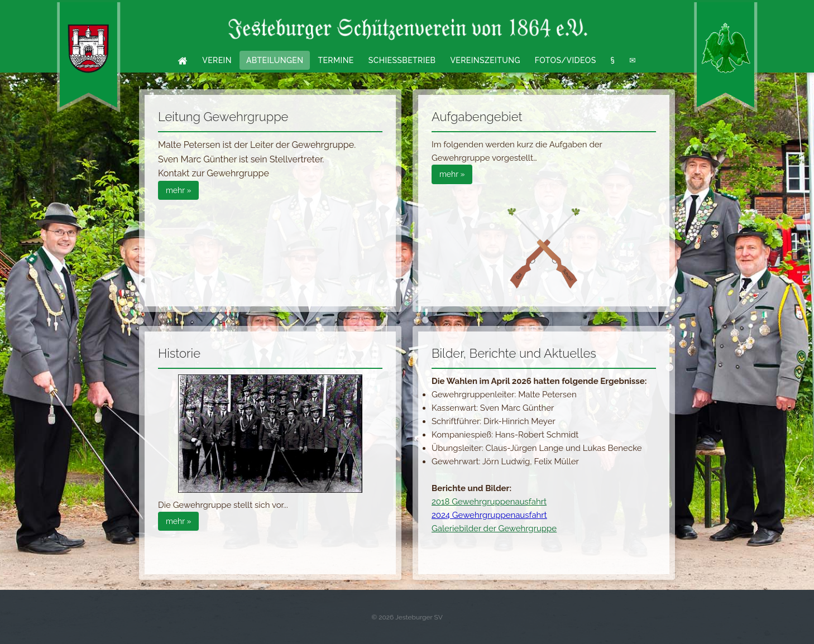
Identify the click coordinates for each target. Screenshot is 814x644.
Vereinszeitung (485, 60)
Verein (217, 60)
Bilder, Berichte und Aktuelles (514, 353)
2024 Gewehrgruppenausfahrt (489, 515)
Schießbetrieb (402, 60)
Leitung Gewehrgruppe (223, 117)
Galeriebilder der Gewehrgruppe (494, 528)
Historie (179, 353)
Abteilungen (275, 60)
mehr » (178, 190)
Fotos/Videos (566, 60)
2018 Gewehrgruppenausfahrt (489, 502)
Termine (336, 60)
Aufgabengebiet (477, 117)
